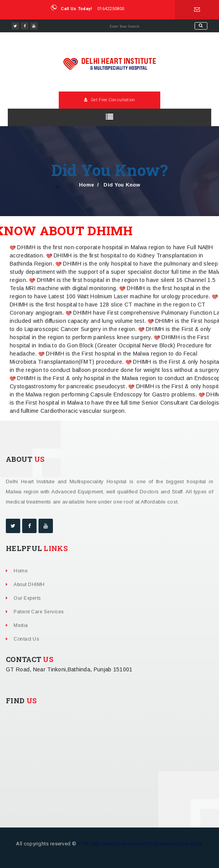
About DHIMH (29, 585)
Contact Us (26, 639)
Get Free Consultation (110, 100)
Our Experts (27, 598)
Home (87, 185)
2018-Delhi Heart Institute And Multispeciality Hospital (140, 844)
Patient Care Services (39, 612)
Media (21, 625)
